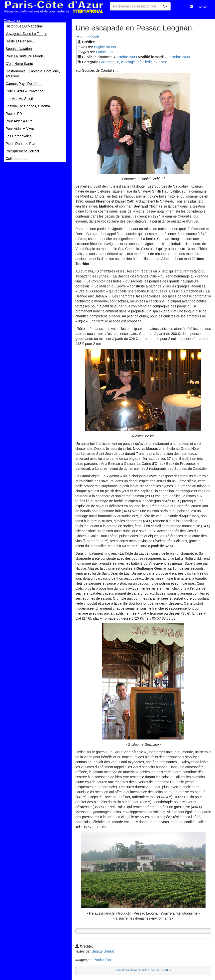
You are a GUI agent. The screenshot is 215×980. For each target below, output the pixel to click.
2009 (133, 57)
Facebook (91, 37)
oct (122, 57)
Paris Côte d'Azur (54, 7)
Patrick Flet (105, 52)
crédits (166, 970)
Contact (200, 6)
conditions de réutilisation (133, 970)
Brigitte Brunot (105, 47)
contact (156, 970)
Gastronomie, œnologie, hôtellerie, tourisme (133, 62)
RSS (79, 37)
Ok (165, 6)
